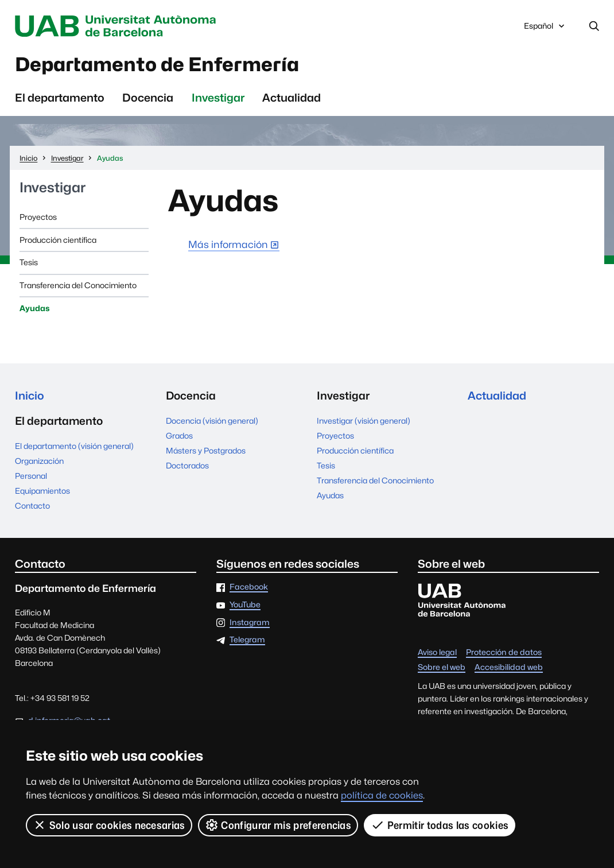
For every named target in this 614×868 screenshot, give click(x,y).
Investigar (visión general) (364, 421)
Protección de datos (504, 653)
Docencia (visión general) (212, 421)
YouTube (245, 605)
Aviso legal (437, 653)
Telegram (247, 640)
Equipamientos (42, 491)
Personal (31, 476)
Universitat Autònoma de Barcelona (118, 26)
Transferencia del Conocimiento (78, 285)
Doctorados (187, 466)
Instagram (250, 623)
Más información (228, 244)
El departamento (60, 98)
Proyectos (38, 217)
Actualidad (292, 98)
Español (545, 29)
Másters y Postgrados (206, 451)
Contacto (32, 506)
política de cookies (382, 795)
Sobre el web (442, 668)
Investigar (218, 98)
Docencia (148, 98)
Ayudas (35, 308)
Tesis (29, 262)
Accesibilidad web (509, 668)
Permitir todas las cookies (440, 825)
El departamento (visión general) (74, 446)
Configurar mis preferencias (278, 825)
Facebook (249, 587)
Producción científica (58, 240)
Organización (39, 461)
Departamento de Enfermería (157, 64)
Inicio (30, 396)
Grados (179, 436)
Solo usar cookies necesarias (109, 825)
